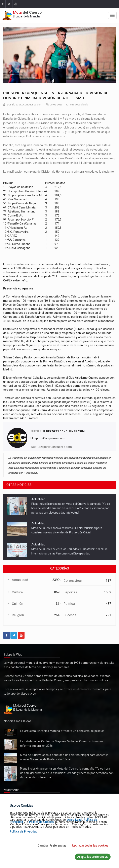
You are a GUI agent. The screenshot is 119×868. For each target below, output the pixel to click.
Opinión (17, 604)
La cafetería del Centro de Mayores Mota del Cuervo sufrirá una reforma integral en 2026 (10, 744)
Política (69, 604)
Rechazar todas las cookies (90, 845)
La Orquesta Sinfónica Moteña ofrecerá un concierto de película (10, 732)
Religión (18, 615)
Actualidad (38, 499)
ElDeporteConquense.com (55, 447)
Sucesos (70, 615)
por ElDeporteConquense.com (25, 105)
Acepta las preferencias (93, 857)
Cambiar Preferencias (52, 845)
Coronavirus (73, 581)
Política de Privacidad (23, 831)
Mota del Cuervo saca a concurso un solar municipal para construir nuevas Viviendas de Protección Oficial (10, 758)
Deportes (70, 592)
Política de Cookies (41, 822)
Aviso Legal (75, 820)
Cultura (17, 592)
